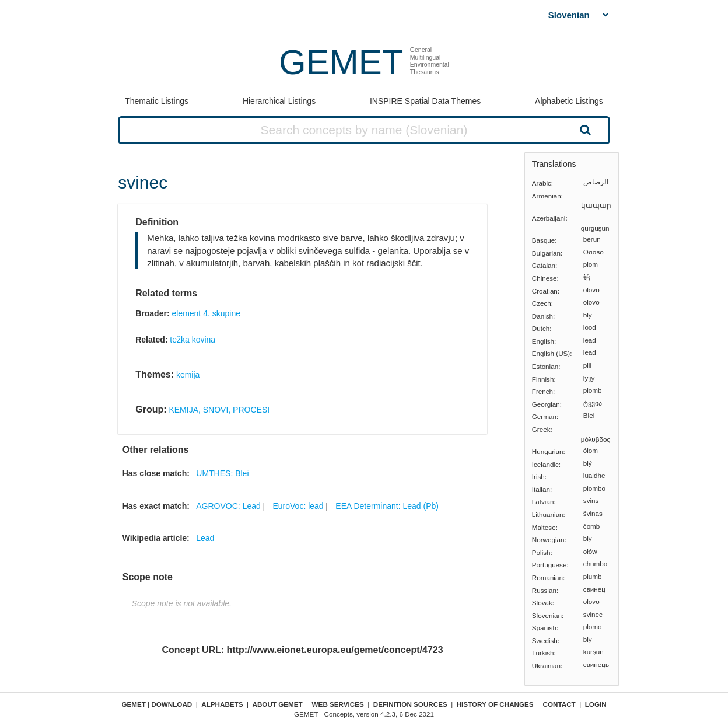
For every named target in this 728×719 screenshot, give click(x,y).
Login (596, 704)
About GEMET (278, 704)
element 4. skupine (206, 313)
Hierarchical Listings (279, 101)
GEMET (341, 62)
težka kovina (192, 340)
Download (171, 704)
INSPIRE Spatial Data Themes (425, 101)
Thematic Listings (157, 101)
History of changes (495, 704)
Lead (205, 538)
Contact (559, 704)
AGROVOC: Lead (228, 506)
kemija (188, 375)
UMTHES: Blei (222, 473)
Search (584, 130)
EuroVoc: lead (298, 506)
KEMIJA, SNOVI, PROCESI (219, 410)
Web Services (338, 704)
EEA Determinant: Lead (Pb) (387, 506)
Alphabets (222, 704)
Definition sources (410, 704)
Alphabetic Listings (569, 101)
